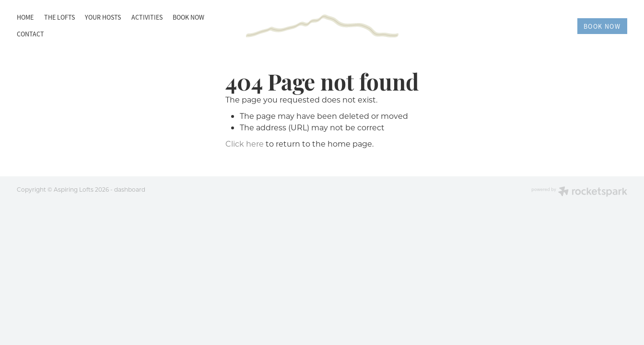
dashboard (130, 189)
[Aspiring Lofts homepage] (322, 26)
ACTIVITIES (147, 17)
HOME (25, 17)
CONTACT (30, 34)
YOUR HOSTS (103, 17)
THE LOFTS (59, 17)
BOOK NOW (188, 17)
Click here (245, 144)
